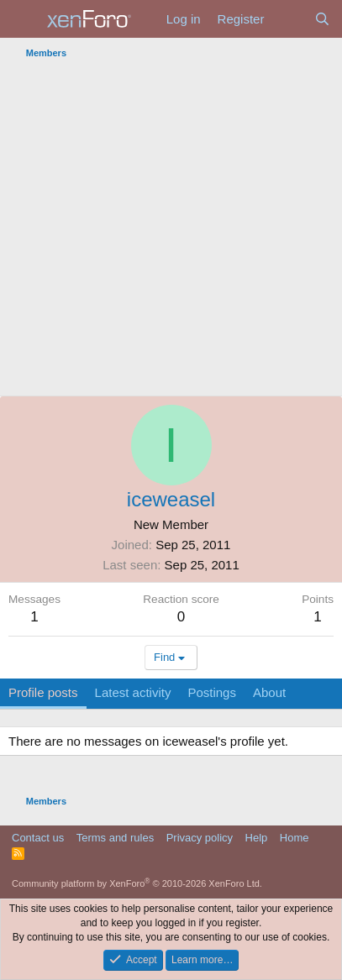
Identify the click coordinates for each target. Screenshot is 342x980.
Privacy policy (200, 838)
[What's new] (289, 19)
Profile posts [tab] (43, 692)
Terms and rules (115, 838)
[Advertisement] (171, 230)
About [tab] (269, 692)
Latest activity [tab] (133, 692)
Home (295, 838)
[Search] (322, 19)
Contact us (38, 838)
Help (257, 838)
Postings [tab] (212, 692)
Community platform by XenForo (137, 883)
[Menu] (23, 19)
